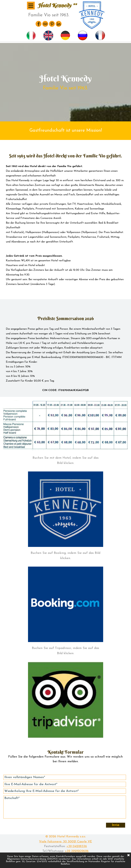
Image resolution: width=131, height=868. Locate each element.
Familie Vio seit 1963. (49, 15)
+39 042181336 (77, 846)
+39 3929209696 (77, 851)
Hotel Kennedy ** (57, 5)
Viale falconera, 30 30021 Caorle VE (65, 842)
